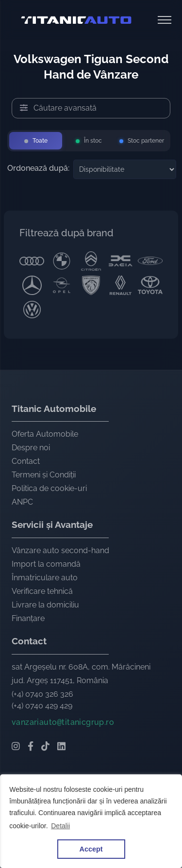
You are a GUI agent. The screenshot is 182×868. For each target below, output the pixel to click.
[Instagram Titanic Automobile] (16, 747)
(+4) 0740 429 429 (42, 706)
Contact (26, 461)
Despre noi (31, 448)
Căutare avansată (58, 108)
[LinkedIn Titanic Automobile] (61, 747)
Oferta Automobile (45, 434)
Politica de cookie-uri (49, 488)
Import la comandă (46, 564)
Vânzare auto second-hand (60, 550)
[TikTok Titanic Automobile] (45, 747)
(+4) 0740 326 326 (42, 694)
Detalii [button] (60, 826)
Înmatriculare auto (45, 578)
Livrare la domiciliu (45, 605)
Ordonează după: (38, 168)
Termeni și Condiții (44, 475)
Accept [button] (91, 849)
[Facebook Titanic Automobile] (31, 747)
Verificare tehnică (42, 591)
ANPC (22, 502)
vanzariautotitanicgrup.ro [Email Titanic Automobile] (63, 722)
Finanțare (28, 618)
